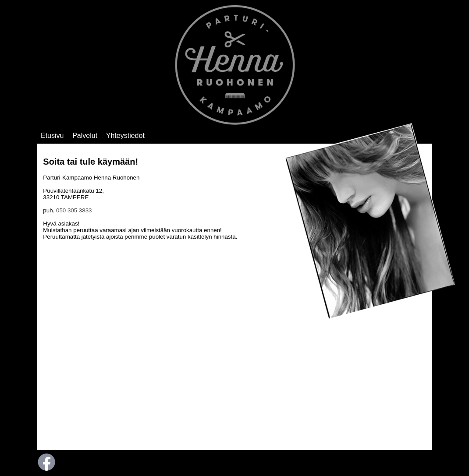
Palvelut (85, 136)
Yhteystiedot (125, 136)
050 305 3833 (74, 210)
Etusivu (52, 136)
